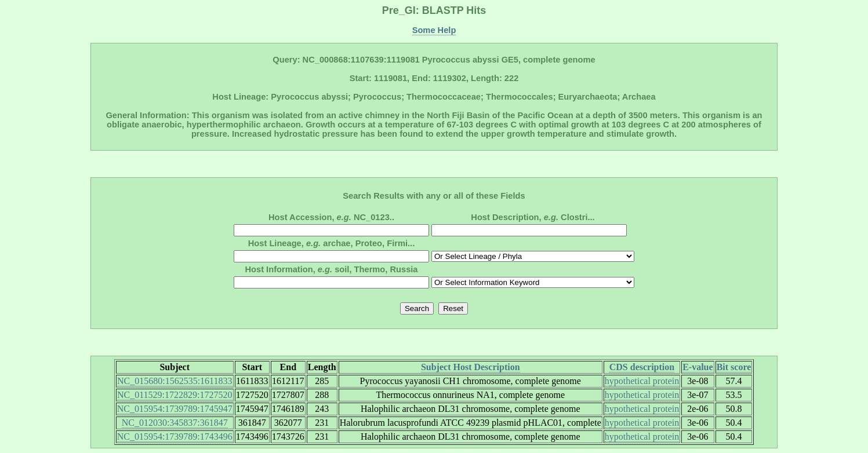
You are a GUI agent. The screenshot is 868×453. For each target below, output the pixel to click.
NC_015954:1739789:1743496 (175, 436)
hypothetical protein (642, 381)
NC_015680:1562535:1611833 (175, 381)
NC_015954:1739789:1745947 (175, 409)
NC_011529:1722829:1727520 (175, 395)
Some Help (434, 30)
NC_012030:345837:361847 (175, 423)
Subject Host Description (471, 367)
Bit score (734, 367)
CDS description (642, 367)
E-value (698, 367)
